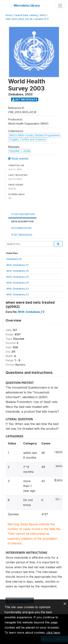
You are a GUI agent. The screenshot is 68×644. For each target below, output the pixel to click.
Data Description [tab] (22, 221)
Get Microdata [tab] (22, 235)
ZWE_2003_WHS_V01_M (19, 19)
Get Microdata (25, 100)
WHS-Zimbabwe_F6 (17, 271)
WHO (43, 15)
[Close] (65, 603)
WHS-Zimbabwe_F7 (17, 265)
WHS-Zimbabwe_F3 (17, 289)
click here (53, 633)
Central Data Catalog (26, 15)
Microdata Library (27, 5)
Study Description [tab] (23, 214)
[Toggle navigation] (60, 6)
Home (9, 15)
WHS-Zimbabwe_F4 (17, 283)
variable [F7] (41, 19)
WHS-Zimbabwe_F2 (17, 294)
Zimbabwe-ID (14, 259)
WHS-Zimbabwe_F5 (17, 277)
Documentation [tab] (21, 228)
